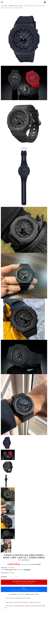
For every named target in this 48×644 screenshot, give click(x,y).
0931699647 (21, 594)
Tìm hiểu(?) (27, 570)
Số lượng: (4, 577)
